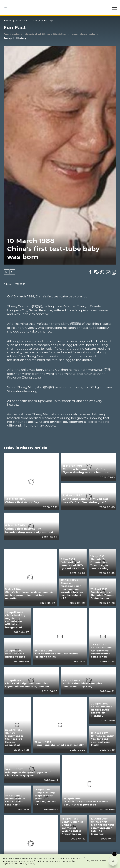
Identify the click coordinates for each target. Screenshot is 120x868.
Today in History (43, 21)
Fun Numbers (13, 34)
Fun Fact (22, 21)
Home (7, 21)
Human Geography (83, 34)
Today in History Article (25, 448)
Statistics (60, 34)
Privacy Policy (27, 863)
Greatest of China (38, 34)
